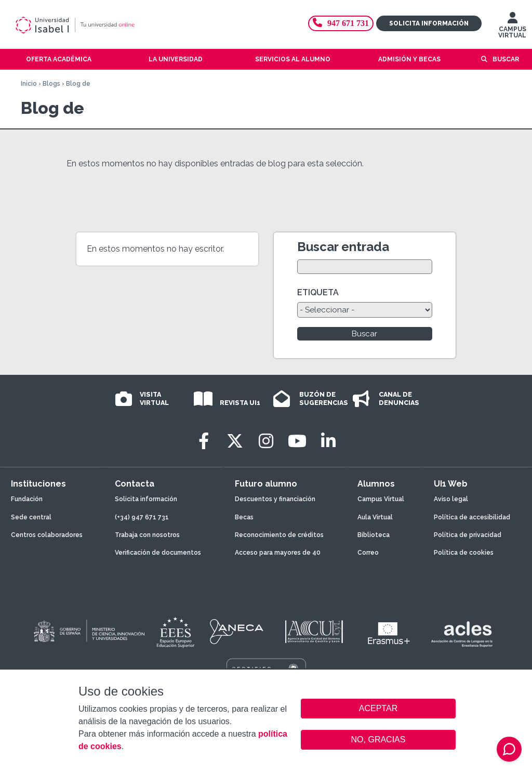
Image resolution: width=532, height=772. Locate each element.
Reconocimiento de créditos (279, 535)
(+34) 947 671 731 (142, 517)
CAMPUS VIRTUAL (512, 28)
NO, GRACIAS (378, 740)
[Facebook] (204, 441)
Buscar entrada (343, 247)
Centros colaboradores (47, 535)
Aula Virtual (375, 517)
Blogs (51, 84)
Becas (244, 517)
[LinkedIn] (328, 441)
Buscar (506, 59)
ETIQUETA (318, 292)
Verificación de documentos (158, 553)
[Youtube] (297, 441)
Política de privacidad (468, 535)
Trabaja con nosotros (147, 535)
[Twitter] (235, 441)
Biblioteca (374, 535)
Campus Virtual (381, 499)
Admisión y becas (409, 59)
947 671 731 (341, 23)
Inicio (29, 84)
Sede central (31, 517)
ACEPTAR (378, 709)
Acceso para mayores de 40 (278, 553)
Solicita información (429, 23)
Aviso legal (451, 499)
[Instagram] (266, 441)
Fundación (27, 499)
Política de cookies (464, 553)
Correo (368, 553)
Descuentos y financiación (275, 499)
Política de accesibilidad (472, 517)
